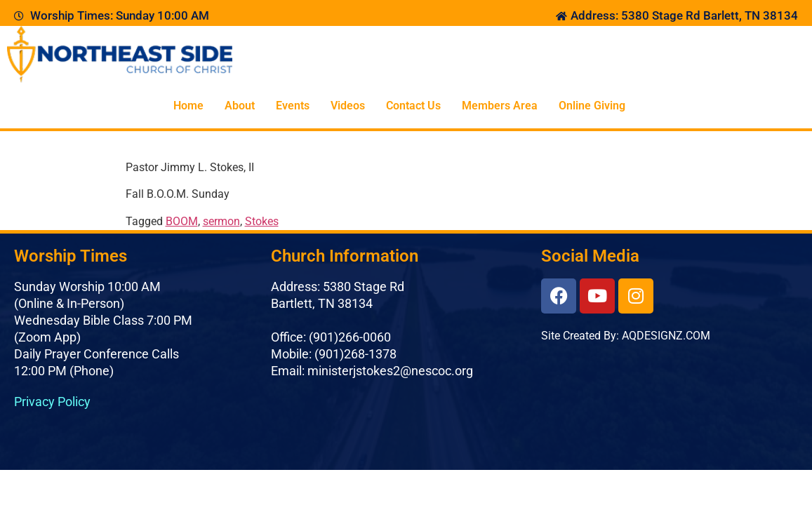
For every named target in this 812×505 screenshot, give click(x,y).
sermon (221, 221)
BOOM (182, 221)
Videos (348, 106)
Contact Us (413, 106)
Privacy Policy (52, 402)
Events (293, 106)
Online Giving (592, 106)
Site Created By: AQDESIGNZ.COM (626, 336)
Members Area (500, 106)
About (240, 106)
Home (188, 106)
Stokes (262, 221)
